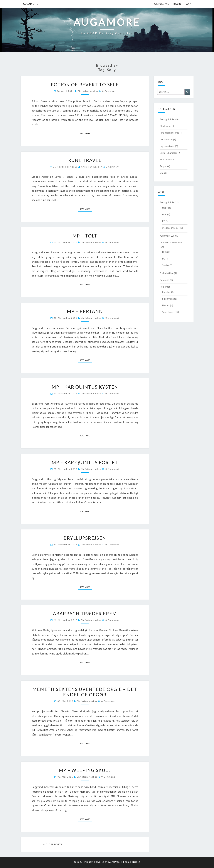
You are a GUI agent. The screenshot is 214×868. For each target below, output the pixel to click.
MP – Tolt (85, 236)
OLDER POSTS (53, 844)
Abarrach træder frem (85, 614)
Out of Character (168, 153)
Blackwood (165, 126)
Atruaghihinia (167, 119)
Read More (86, 133)
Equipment (168, 299)
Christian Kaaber (88, 91)
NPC (164, 214)
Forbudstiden (167, 273)
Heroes (166, 305)
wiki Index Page (161, 4)
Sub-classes (168, 312)
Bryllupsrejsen (85, 538)
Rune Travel (85, 160)
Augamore (31, 4)
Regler (163, 166)
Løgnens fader (167, 146)
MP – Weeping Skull (85, 770)
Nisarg (136, 862)
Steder (166, 265)
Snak (162, 173)
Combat (166, 292)
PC (164, 221)
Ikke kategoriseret (169, 133)
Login (189, 4)
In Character (166, 139)
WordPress (114, 862)
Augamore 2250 (168, 236)
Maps (165, 208)
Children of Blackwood (171, 242)
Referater (165, 159)
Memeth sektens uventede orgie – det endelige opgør (85, 692)
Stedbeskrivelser (171, 228)
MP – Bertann (85, 311)
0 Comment (109, 91)
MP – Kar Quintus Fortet (85, 462)
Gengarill (165, 280)
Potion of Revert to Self (85, 85)
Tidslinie (177, 4)
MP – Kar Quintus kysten (85, 387)
